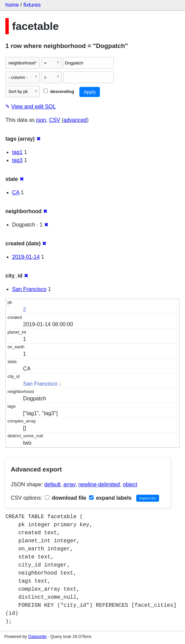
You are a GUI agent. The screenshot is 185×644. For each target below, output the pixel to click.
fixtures (32, 5)
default (52, 484)
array (69, 484)
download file (66, 498)
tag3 (17, 160)
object (130, 484)
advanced (75, 120)
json (41, 120)
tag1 (17, 152)
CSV (55, 120)
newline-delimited (99, 484)
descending (59, 91)
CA (16, 192)
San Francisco (29, 289)
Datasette (38, 636)
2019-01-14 (26, 257)
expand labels (110, 498)
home (12, 5)
